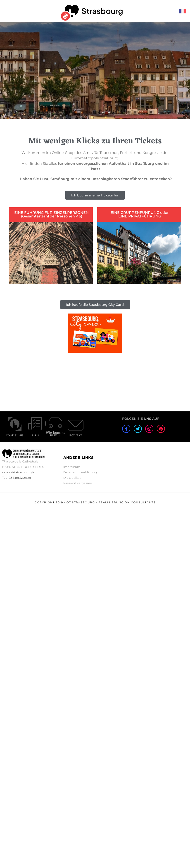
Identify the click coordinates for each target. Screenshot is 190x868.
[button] (95, 195)
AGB (35, 435)
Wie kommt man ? (55, 434)
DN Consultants (140, 502)
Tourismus (15, 435)
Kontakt (76, 435)
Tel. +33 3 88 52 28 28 (17, 478)
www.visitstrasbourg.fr (18, 472)
